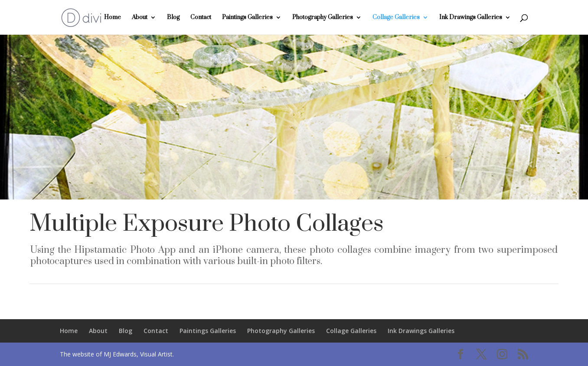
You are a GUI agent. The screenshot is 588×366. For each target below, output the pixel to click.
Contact (201, 18)
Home (113, 18)
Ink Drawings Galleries (471, 18)
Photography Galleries (323, 18)
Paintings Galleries (247, 18)
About (140, 18)
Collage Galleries (396, 18)
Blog (173, 18)
